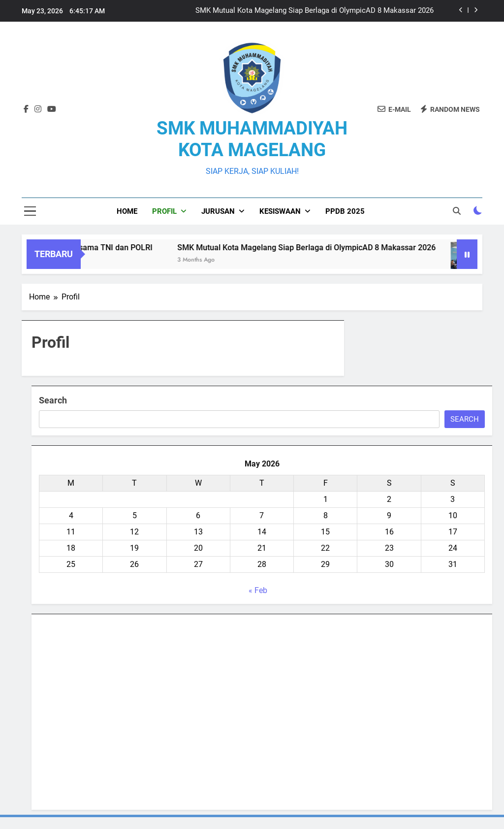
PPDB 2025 (345, 211)
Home (127, 211)
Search (53, 400)
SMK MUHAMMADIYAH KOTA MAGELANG (252, 139)
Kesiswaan (280, 211)
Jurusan (218, 211)
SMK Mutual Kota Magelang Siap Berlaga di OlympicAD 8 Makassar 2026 (315, 11)
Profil (164, 211)
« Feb (258, 590)
